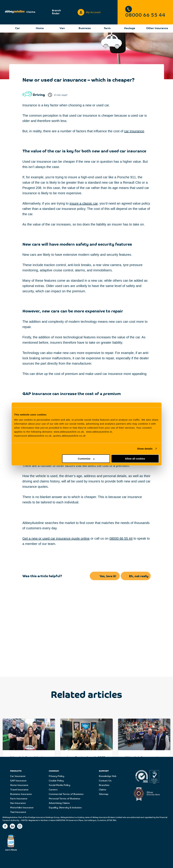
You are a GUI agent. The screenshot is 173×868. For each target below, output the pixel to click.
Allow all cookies (135, 459)
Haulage (130, 28)
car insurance (134, 131)
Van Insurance (18, 803)
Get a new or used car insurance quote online (56, 538)
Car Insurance (18, 776)
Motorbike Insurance (22, 808)
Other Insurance (157, 28)
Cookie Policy (56, 781)
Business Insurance (21, 794)
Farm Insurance (19, 799)
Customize (86, 459)
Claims (31, 12)
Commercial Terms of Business (66, 794)
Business (85, 28)
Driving (43, 864)
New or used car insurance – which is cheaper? (70, 864)
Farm (107, 28)
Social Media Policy (59, 785)
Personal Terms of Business (65, 799)
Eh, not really (139, 576)
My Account (89, 12)
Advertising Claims (59, 803)
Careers (53, 790)
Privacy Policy (56, 776)
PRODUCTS (16, 771)
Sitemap (104, 794)
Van (62, 28)
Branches (104, 785)
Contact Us (105, 781)
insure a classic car (84, 203)
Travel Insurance (19, 790)
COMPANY (54, 771)
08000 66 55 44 (145, 12)
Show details (145, 449)
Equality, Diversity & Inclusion (65, 808)
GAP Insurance (18, 781)
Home (40, 28)
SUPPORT (104, 771)
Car (17, 28)
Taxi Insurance (18, 812)
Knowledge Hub (108, 776)
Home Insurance (19, 785)
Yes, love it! (108, 576)
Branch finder (56, 12)
